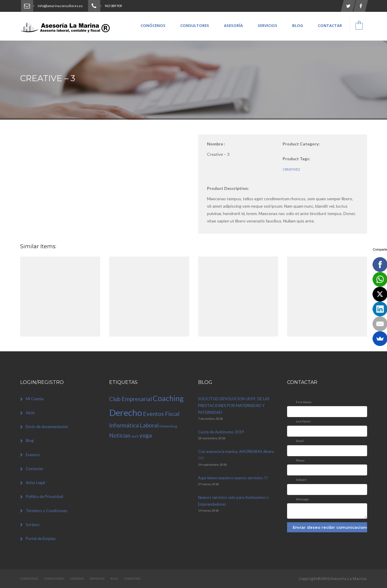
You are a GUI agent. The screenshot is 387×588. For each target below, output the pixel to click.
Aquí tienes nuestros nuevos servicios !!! (233, 478)
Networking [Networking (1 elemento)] (168, 426)
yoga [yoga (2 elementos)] (146, 435)
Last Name (303, 421)
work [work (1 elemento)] (135, 436)
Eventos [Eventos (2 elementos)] (153, 414)
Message (302, 499)
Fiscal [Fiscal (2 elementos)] (172, 414)
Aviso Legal (35, 483)
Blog (298, 25)
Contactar (330, 25)
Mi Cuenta (35, 399)
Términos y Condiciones (47, 511)
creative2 (291, 169)
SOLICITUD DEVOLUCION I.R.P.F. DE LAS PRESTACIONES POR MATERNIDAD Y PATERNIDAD (234, 406)
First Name (304, 402)
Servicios (267, 25)
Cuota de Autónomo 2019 (221, 432)
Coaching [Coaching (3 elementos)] (168, 398)
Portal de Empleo (41, 539)
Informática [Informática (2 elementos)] (124, 425)
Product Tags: (296, 159)
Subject (301, 480)
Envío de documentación (47, 427)
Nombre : (216, 144)
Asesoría (233, 25)
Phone (300, 460)
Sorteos (33, 525)
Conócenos (153, 25)
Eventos (33, 455)
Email (300, 441)
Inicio (30, 413)
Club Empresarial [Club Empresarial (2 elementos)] (130, 399)
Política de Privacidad (44, 496)
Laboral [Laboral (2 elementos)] (149, 425)
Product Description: (228, 188)
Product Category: (301, 144)
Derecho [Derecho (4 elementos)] (126, 412)
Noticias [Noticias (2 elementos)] (120, 435)
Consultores (195, 25)
